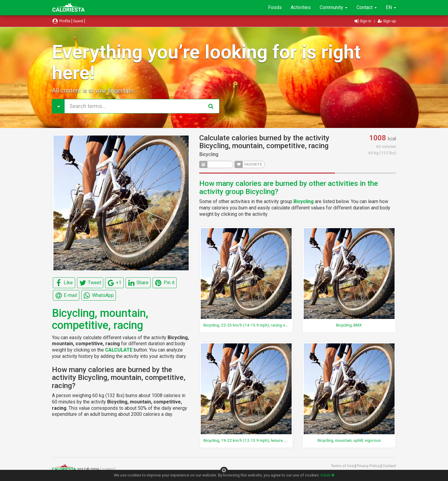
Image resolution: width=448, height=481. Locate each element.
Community (334, 7)
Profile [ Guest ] (69, 21)
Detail (328, 475)
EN (391, 7)
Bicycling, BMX (349, 325)
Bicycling (209, 154)
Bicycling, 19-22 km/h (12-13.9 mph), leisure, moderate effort (258, 440)
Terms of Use (343, 466)
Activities (301, 7)
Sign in (363, 21)
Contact (367, 7)
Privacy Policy (369, 466)
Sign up (387, 21)
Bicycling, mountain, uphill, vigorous (349, 440)
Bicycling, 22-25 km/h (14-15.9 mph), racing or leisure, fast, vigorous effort (271, 325)
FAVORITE (248, 164)
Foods (275, 7)
